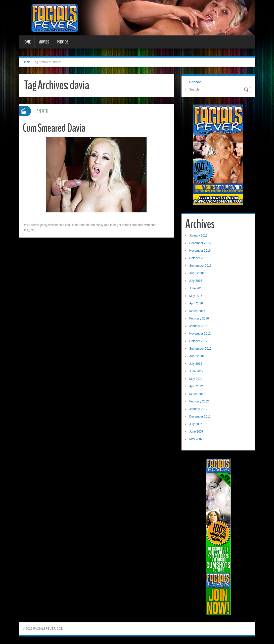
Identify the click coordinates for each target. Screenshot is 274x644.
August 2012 (198, 356)
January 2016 (198, 326)
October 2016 (198, 258)
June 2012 (196, 371)
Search (195, 82)
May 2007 (196, 439)
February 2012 (199, 401)
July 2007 (196, 424)
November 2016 (200, 251)
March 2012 (197, 394)
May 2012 (196, 379)
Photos (63, 42)
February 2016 (199, 318)
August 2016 (198, 273)
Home (27, 42)
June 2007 (196, 432)
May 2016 (196, 296)
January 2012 (198, 409)
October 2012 (198, 341)
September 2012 (200, 349)
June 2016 (196, 288)
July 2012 (196, 364)
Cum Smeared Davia (54, 128)
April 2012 (196, 386)
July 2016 (196, 281)
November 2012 (200, 334)
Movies (44, 42)
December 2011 (200, 417)
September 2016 (200, 266)
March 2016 (197, 311)
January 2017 (198, 236)
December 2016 (200, 243)
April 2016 (196, 303)
